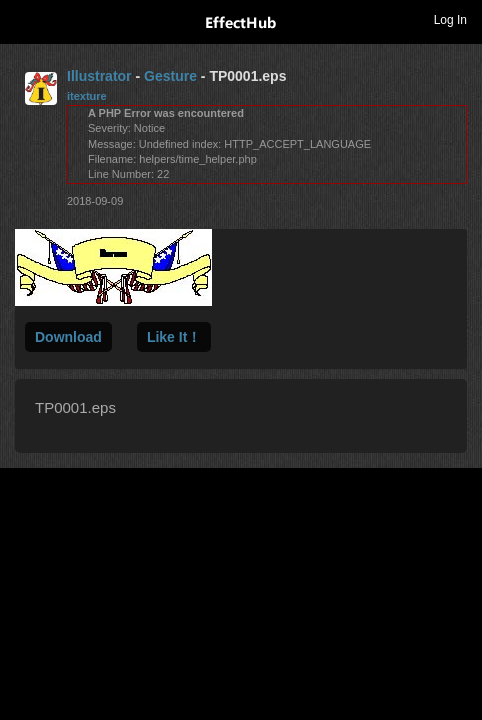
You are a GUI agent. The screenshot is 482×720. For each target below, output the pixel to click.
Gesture (170, 76)
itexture (87, 96)
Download (68, 337)
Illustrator (99, 76)
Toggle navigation (24, 19)
